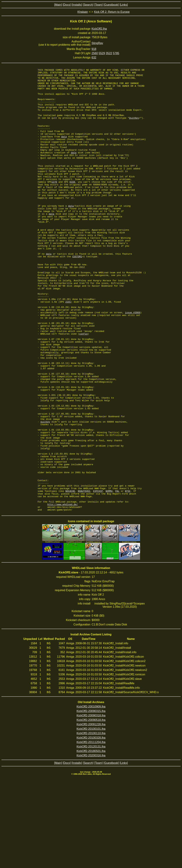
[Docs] (67, 5)
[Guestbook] (111, 5)
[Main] (58, 5)
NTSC (128, 576)
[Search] (88, 5)
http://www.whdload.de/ (63, 592)
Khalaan (83, 12)
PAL (117, 576)
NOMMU (109, 576)
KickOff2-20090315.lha (91, 800)
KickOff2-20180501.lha (91, 839)
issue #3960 (133, 361)
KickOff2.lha (99, 29)
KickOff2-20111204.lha (91, 831)
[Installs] (77, 5)
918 (94, 49)
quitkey (45, 493)
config (83, 387)
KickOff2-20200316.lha (91, 844)
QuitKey (134, 128)
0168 (72, 205)
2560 (95, 53)
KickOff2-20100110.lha (91, 822)
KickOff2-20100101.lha (91, 817)
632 (94, 57)
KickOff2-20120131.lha (91, 835)
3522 (109, 53)
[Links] (124, 5)
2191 (68, 349)
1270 (54, 205)
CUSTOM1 (77, 294)
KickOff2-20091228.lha (91, 813)
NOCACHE (70, 576)
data (64, 150)
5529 (102, 53)
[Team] (98, 5)
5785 (116, 53)
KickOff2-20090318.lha (91, 804)
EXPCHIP (98, 576)
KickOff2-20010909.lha (91, 795)
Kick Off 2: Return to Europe (112, 12)
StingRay (97, 43)
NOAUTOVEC (84, 576)
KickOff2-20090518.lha (91, 808)
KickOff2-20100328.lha (91, 826)
